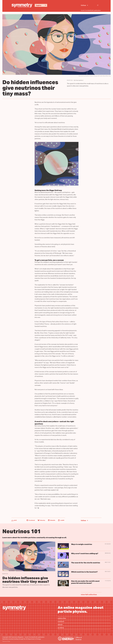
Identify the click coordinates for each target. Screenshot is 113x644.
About (60, 624)
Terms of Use (6, 642)
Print (15, 520)
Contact (61, 621)
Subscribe (62, 618)
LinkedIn (52, 520)
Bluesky (41, 520)
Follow (83, 5)
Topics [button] (42, 5)
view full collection (89, 594)
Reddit (61, 520)
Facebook (31, 520)
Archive (61, 628)
